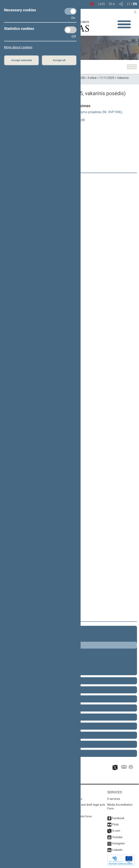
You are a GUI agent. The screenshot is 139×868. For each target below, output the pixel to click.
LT (129, 4)
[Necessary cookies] (71, 11)
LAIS (102, 4)
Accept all (59, 60)
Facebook (118, 818)
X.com (116, 831)
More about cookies (18, 47)
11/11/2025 (107, 78)
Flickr (116, 824)
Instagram (119, 843)
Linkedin (117, 850)
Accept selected (22, 60)
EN (135, 4)
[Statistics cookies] (71, 30)
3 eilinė (92, 78)
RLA (112, 4)
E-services (114, 799)
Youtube (117, 837)
